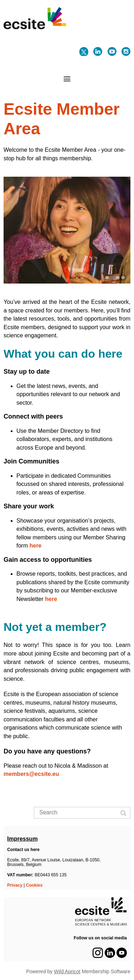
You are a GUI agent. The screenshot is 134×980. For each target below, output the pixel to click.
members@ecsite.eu (32, 774)
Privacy (15, 885)
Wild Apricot (67, 971)
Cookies (34, 885)
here (35, 546)
